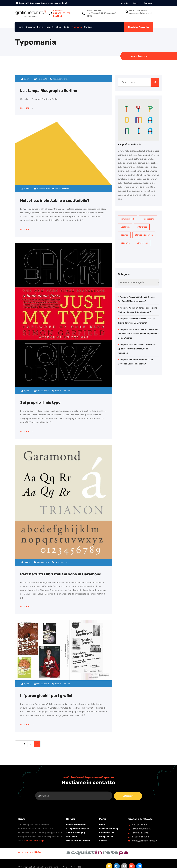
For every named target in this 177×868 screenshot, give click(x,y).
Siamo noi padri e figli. (34, 841)
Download (148, 3)
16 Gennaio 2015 (42, 684)
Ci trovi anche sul (29, 852)
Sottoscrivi (128, 796)
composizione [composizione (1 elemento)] (148, 219)
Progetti (50, 27)
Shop (58, 27)
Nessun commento (59, 79)
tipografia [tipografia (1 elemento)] (125, 243)
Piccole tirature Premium (78, 841)
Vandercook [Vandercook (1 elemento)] (142, 243)
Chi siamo (30, 27)
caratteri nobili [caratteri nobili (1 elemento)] (127, 219)
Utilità (66, 27)
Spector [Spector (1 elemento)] (124, 235)
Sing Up (125, 3)
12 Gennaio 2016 (42, 562)
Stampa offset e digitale (78, 829)
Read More (25, 108)
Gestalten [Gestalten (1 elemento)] (125, 227)
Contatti (88, 27)
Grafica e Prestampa (76, 825)
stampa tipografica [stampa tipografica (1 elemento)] (144, 235)
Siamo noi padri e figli (109, 829)
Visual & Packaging (76, 833)
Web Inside (72, 837)
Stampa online (106, 837)
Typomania (77, 27)
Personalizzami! (107, 833)
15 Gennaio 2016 (42, 391)
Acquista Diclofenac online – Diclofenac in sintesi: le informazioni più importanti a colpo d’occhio (139, 334)
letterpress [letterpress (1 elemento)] (142, 227)
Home (20, 27)
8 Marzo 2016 (40, 79)
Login (136, 3)
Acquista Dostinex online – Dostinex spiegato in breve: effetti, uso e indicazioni (136, 349)
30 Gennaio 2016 (42, 189)
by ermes (26, 79)
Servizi (40, 27)
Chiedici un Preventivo (139, 27)
